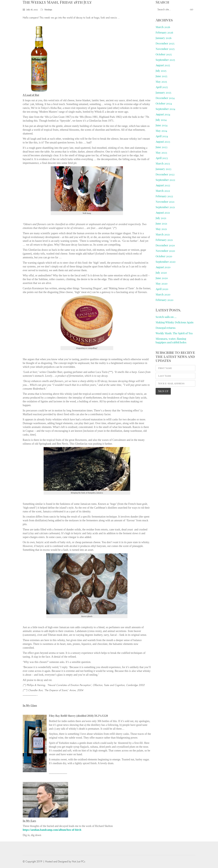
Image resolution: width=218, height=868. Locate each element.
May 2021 (161, 229)
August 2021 (163, 213)
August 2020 (163, 267)
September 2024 (165, 109)
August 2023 (163, 142)
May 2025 (161, 82)
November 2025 (165, 49)
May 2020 (162, 283)
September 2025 (165, 60)
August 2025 (163, 65)
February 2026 (164, 32)
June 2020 (162, 278)
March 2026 (163, 27)
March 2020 (163, 294)
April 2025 (162, 87)
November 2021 (165, 202)
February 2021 (164, 240)
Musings (48, 10)
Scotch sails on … (166, 317)
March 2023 (163, 163)
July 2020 (161, 273)
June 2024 (162, 125)
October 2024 (164, 103)
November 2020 (165, 251)
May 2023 (161, 152)
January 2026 (163, 38)
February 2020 (164, 300)
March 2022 (163, 191)
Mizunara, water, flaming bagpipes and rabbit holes (171, 340)
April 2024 (162, 136)
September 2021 (165, 207)
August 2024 (163, 114)
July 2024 (161, 120)
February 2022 (164, 196)
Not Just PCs (78, 862)
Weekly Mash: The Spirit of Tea (174, 333)
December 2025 (165, 43)
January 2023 (163, 169)
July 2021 (161, 218)
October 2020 (164, 256)
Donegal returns (166, 328)
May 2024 (161, 131)
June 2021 (161, 223)
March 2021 (163, 234)
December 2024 (165, 98)
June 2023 (161, 147)
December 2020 (165, 245)
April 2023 (162, 158)
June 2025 (161, 76)
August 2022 (163, 185)
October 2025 (164, 54)
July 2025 (161, 71)
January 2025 (163, 92)
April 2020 (162, 289)
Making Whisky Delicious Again (175, 322)
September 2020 (166, 262)
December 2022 (165, 174)
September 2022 (165, 180)
